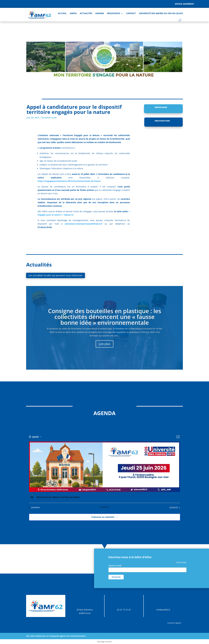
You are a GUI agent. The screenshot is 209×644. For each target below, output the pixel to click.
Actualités (86, 13)
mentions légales (174, 623)
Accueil (62, 13)
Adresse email (116, 566)
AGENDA (100, 13)
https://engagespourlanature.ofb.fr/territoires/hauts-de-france (69, 181)
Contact (131, 13)
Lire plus (105, 344)
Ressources (114, 13)
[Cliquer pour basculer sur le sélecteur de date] (35, 437)
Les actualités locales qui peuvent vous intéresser (56, 275)
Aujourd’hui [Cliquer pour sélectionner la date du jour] (105, 507)
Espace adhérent (184, 4)
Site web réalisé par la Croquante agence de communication (56, 636)
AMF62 (73, 13)
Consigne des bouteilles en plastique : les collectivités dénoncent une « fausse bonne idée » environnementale (105, 317)
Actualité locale (49, 118)
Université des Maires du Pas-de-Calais (161, 13)
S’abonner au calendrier (103, 517)
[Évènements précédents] (34, 507)
